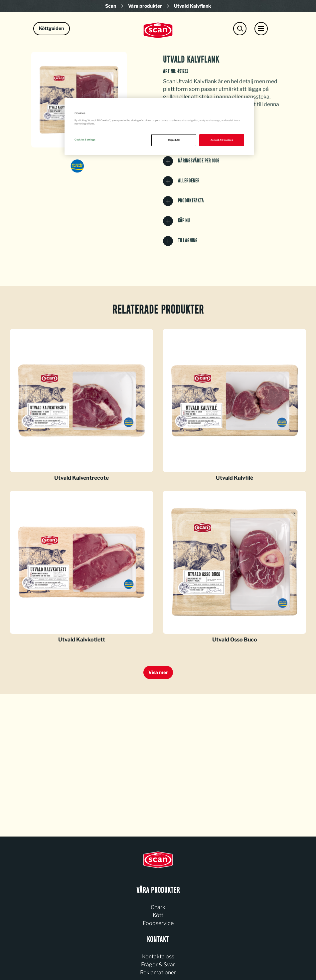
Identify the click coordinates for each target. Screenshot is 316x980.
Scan (111, 6)
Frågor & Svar (158, 965)
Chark (158, 907)
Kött (158, 915)
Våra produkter (145, 6)
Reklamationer (158, 973)
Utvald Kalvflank (192, 6)
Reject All (174, 140)
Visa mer (158, 672)
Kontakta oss (158, 957)
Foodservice (158, 923)
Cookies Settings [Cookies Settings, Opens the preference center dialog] (85, 140)
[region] (159, 126)
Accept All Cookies (222, 140)
